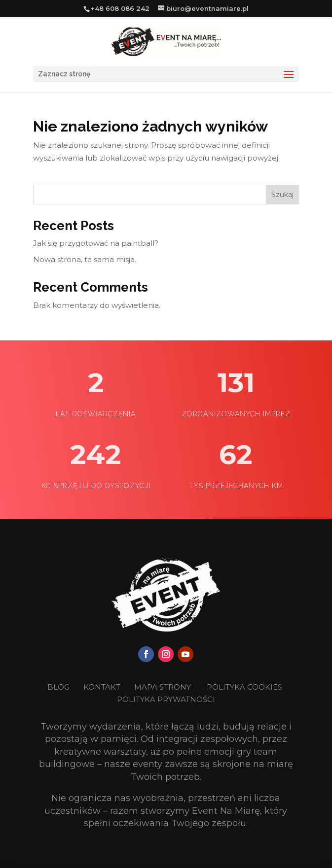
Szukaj (282, 195)
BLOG (59, 687)
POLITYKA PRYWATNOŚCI (166, 699)
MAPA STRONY (163, 687)
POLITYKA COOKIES (244, 687)
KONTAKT (103, 687)
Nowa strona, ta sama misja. (85, 259)
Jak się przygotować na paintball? (96, 243)
